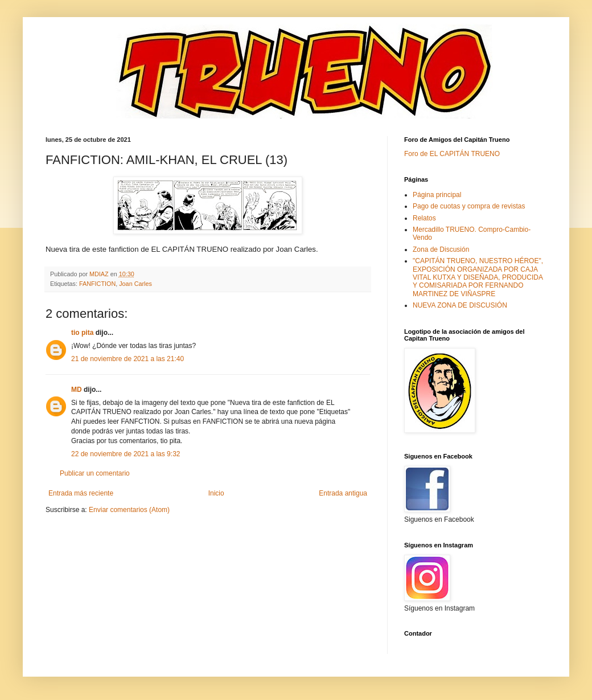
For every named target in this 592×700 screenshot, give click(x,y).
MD (77, 390)
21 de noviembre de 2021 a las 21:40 (128, 359)
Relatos (424, 218)
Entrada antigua (343, 493)
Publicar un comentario (95, 473)
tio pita (82, 333)
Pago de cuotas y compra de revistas (469, 206)
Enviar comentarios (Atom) (129, 510)
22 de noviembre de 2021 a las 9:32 (126, 454)
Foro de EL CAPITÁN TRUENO (452, 154)
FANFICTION (97, 284)
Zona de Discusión (441, 249)
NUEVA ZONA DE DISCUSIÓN (460, 305)
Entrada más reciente (81, 493)
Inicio (216, 493)
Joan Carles (135, 284)
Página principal (437, 195)
